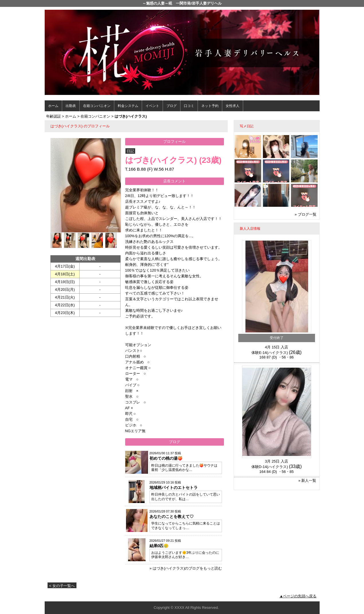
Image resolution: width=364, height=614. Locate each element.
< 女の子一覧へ (62, 586)
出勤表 (71, 106)
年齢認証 (54, 116)
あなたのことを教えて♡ (172, 516)
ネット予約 (210, 106)
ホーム (53, 106)
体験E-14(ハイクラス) (270, 353)
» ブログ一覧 (306, 214)
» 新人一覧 (307, 481)
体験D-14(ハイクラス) (270, 467)
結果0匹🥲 (159, 546)
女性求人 (233, 106)
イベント (152, 106)
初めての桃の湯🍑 (166, 458)
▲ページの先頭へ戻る (298, 596)
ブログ (172, 106)
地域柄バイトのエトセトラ (174, 488)
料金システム (128, 106)
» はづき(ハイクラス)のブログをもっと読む (186, 568)
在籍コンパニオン (97, 106)
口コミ (189, 106)
